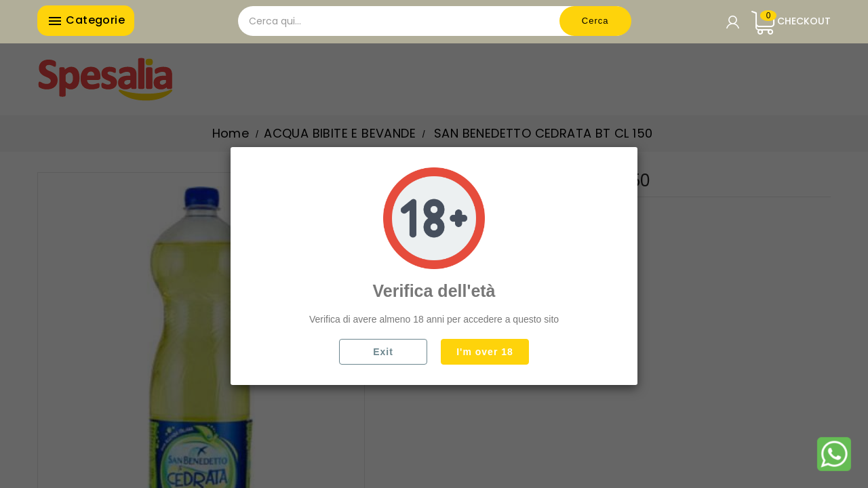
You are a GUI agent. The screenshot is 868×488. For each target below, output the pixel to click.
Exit (383, 352)
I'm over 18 (485, 352)
